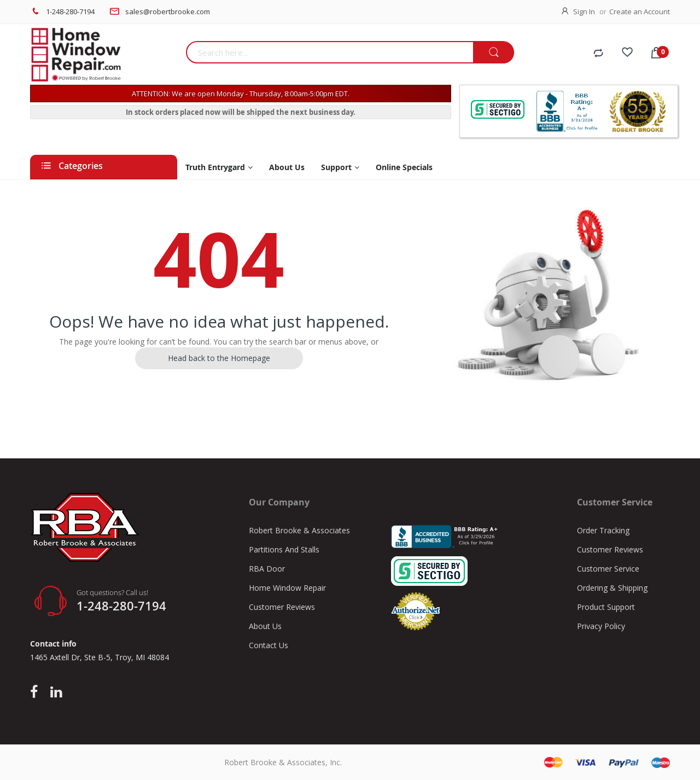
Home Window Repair (287, 588)
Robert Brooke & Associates (299, 530)
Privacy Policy (601, 626)
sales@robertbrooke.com (168, 11)
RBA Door (267, 569)
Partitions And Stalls (284, 549)
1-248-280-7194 (70, 11)
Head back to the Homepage (219, 358)
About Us (265, 626)
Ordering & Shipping (612, 588)
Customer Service (608, 569)
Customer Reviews (282, 607)
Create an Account (640, 11)
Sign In (584, 11)
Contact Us (269, 645)
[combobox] (329, 52)
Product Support (606, 607)
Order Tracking (603, 530)
